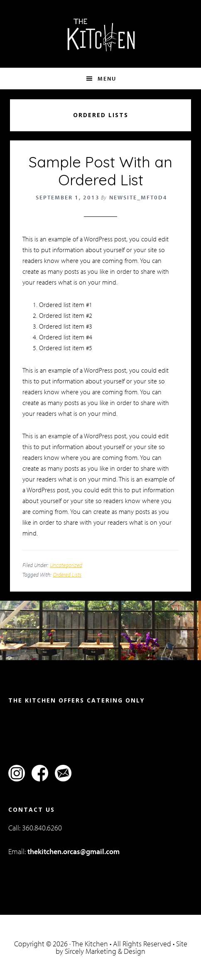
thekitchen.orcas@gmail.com (74, 851)
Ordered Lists (67, 575)
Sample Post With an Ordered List (100, 171)
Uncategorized (66, 565)
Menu (107, 79)
